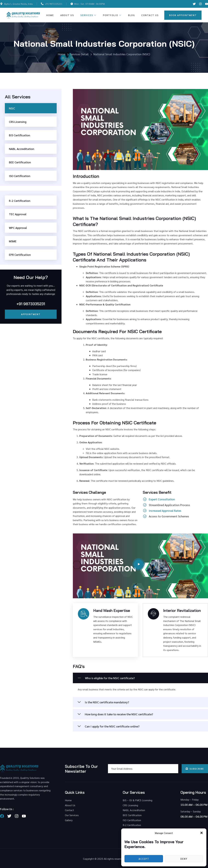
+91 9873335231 (31, 304)
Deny (184, 859)
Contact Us (150, 15)
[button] (202, 833)
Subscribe (195, 769)
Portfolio (112, 15)
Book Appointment (183, 15)
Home (50, 15)
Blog (131, 15)
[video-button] (139, 564)
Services (88, 15)
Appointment (31, 314)
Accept (144, 859)
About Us (67, 15)
